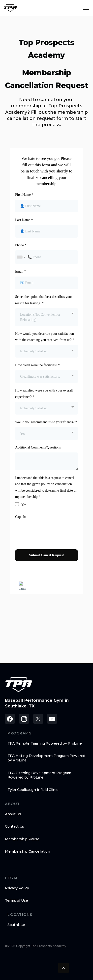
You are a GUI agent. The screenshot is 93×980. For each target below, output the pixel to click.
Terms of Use (16, 900)
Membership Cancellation (28, 851)
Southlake (16, 925)
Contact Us (15, 826)
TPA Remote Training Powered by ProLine (45, 743)
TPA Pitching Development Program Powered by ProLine (39, 775)
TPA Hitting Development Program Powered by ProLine (46, 758)
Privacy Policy (17, 888)
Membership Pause (22, 839)
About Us (13, 814)
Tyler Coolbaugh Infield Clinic (33, 790)
